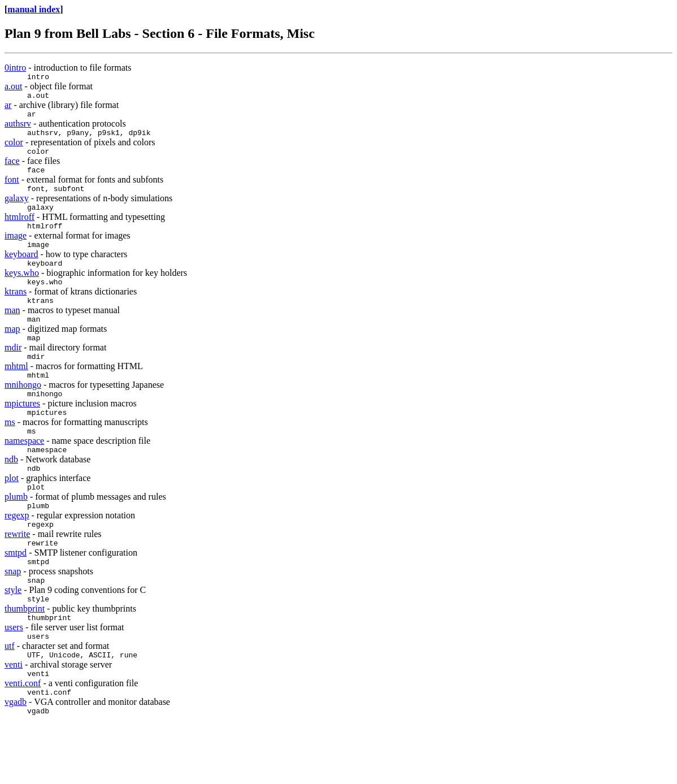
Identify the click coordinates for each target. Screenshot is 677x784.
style (13, 637)
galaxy (17, 210)
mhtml (16, 393)
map (12, 352)
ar (8, 108)
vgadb (16, 759)
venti (14, 719)
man (12, 332)
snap (13, 617)
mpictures (22, 434)
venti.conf (23, 739)
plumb (16, 536)
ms (10, 454)
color (14, 149)
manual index (34, 9)
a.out (14, 88)
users (14, 678)
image (16, 251)
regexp (17, 556)
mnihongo (23, 413)
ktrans (16, 312)
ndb (11, 495)
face (12, 169)
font (12, 190)
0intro (15, 68)
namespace (24, 475)
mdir (13, 373)
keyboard (21, 271)
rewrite (17, 576)
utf (10, 698)
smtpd (16, 597)
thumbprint (25, 658)
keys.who (22, 291)
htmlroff (19, 230)
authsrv (18, 129)
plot (12, 515)
